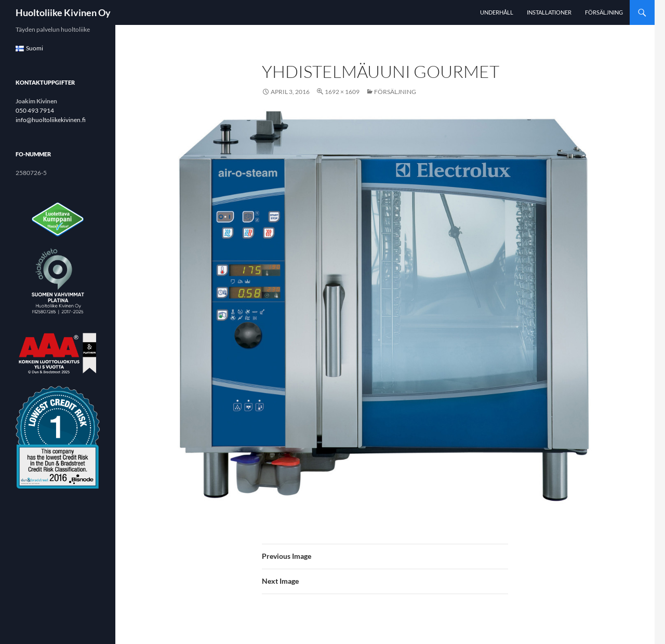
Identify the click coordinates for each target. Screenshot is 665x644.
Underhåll (497, 12)
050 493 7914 (35, 110)
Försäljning (604, 12)
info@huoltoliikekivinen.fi (51, 120)
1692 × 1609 (342, 92)
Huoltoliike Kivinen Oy (63, 12)
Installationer (549, 12)
